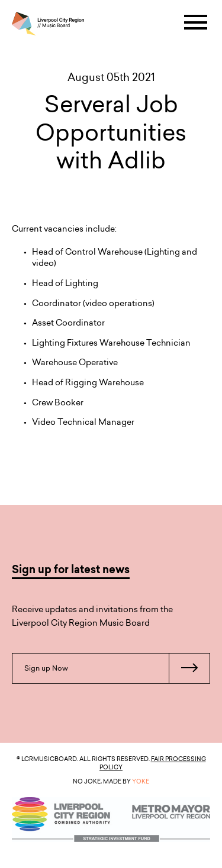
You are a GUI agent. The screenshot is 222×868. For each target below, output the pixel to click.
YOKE (141, 781)
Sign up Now (117, 668)
